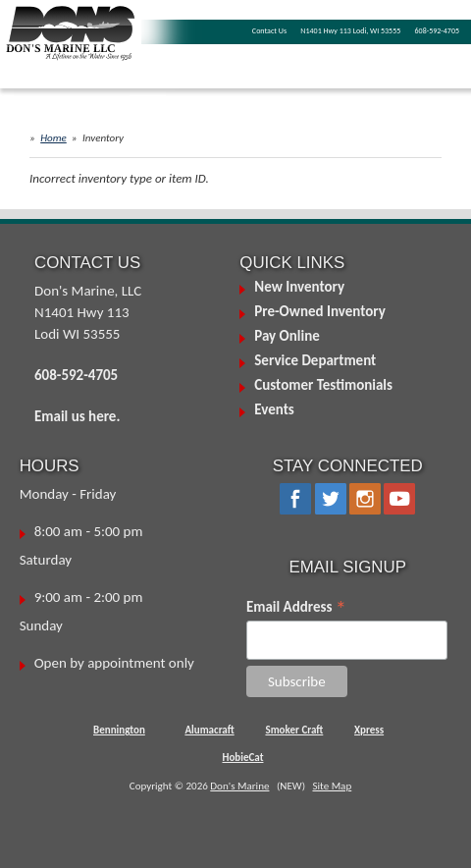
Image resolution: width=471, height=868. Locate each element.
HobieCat (243, 758)
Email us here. (77, 416)
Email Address (296, 607)
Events (274, 409)
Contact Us (269, 30)
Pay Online (287, 336)
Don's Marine (239, 786)
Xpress (369, 730)
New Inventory (299, 287)
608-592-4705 (437, 30)
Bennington (119, 730)
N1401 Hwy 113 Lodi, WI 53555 (350, 30)
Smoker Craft (294, 730)
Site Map (332, 786)
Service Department (315, 360)
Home (53, 137)
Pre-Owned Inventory (320, 311)
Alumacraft (209, 730)
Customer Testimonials (323, 385)
